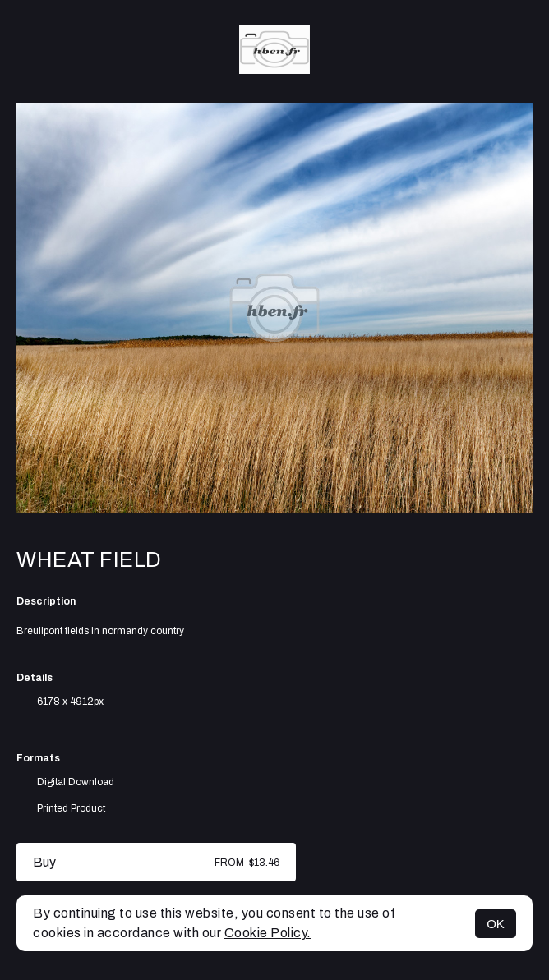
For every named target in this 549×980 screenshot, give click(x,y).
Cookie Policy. (268, 933)
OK (496, 924)
